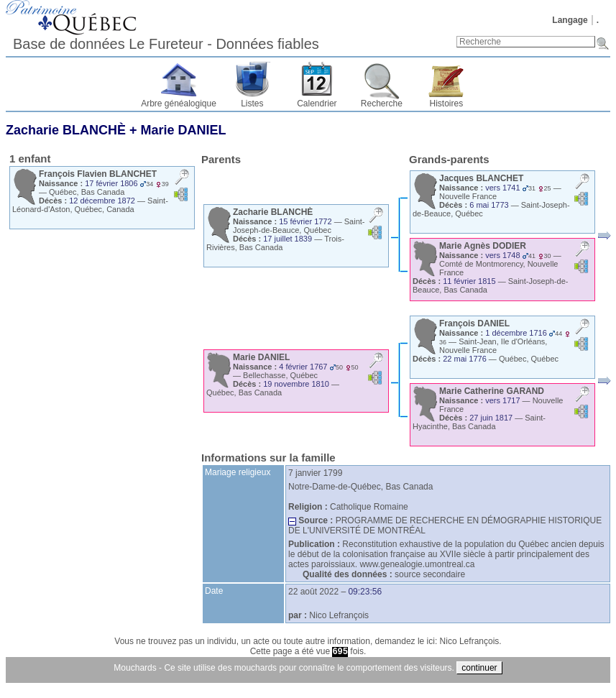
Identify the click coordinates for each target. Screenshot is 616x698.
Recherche (382, 104)
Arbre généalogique (179, 104)
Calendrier (317, 104)
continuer (479, 668)
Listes (252, 104)
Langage (570, 20)
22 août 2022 (313, 592)
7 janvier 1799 (315, 473)
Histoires (447, 104)
